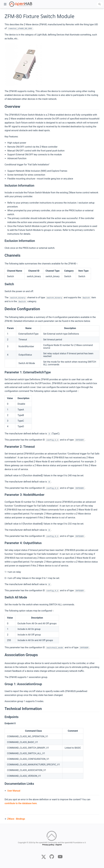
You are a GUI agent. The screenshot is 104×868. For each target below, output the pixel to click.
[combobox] (100, 4)
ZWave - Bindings (16, 819)
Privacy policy (48, 845)
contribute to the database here (21, 803)
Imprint (59, 845)
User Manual (14, 791)
